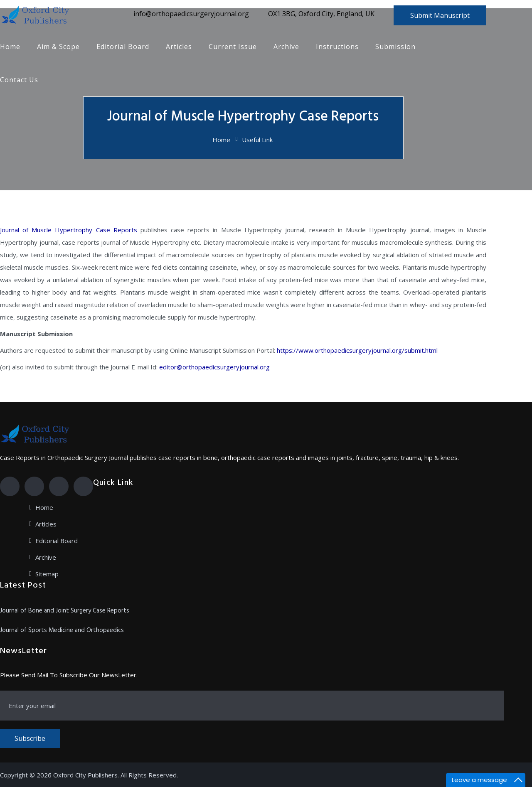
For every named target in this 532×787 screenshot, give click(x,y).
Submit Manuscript (440, 15)
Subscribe (30, 738)
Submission (395, 47)
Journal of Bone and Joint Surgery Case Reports (65, 611)
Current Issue (233, 47)
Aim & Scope (58, 47)
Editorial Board (123, 47)
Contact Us (19, 80)
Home (10, 47)
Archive (286, 47)
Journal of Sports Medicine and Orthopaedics (62, 630)
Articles (179, 47)
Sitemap (47, 574)
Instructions (337, 47)
